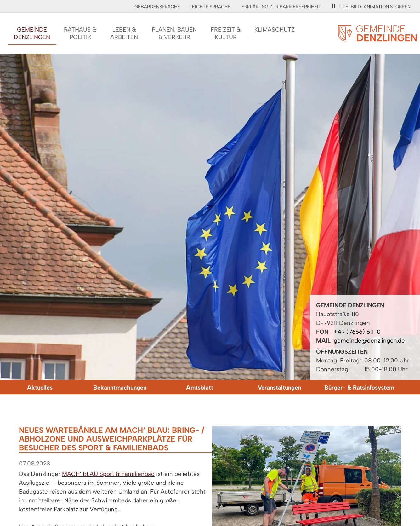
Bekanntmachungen (120, 387)
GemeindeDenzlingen (32, 33)
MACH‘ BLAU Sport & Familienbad (108, 474)
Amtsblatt (200, 387)
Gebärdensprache (157, 7)
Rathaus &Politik (80, 33)
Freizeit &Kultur (226, 33)
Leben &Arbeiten (124, 33)
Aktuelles (40, 387)
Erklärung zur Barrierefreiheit (281, 7)
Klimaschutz (275, 29)
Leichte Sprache (210, 7)
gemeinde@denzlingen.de (369, 341)
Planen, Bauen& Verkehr (174, 33)
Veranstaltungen (279, 387)
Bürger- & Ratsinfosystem (359, 387)
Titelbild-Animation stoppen (371, 7)
